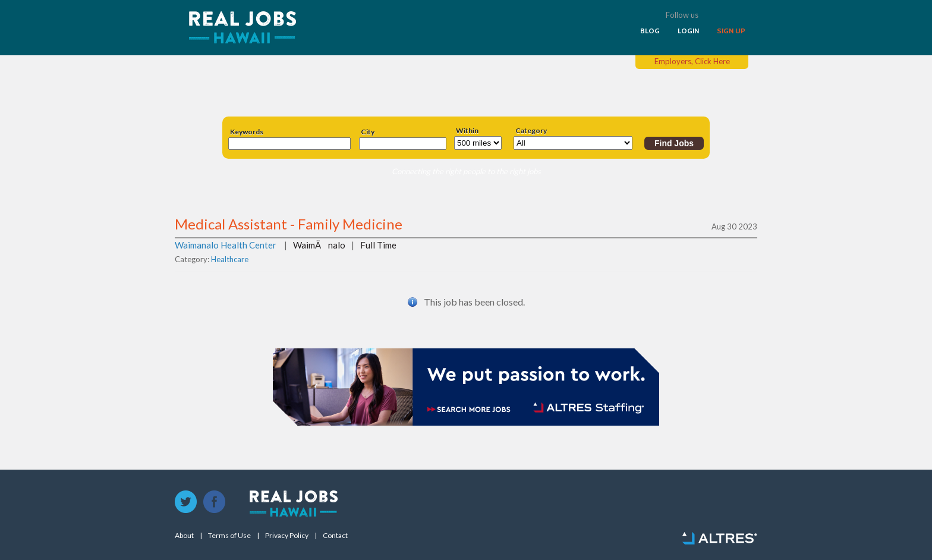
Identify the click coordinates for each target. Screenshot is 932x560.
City (368, 132)
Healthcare (230, 259)
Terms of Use (229, 536)
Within (467, 131)
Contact (335, 536)
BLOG (650, 31)
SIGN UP (731, 31)
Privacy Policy (287, 536)
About (184, 536)
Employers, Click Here (692, 61)
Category (531, 131)
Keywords (247, 132)
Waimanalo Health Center (226, 245)
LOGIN (688, 31)
